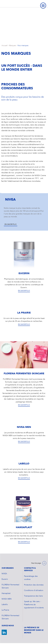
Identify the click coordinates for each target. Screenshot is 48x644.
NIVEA (4, 574)
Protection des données (34, 585)
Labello (5, 605)
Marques (12, 46)
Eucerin (5, 579)
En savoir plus (11, 224)
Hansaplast (6, 593)
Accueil (4, 46)
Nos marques (23, 46)
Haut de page (36, 563)
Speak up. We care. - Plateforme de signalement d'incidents (34, 605)
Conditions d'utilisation (34, 590)
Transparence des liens (33, 596)
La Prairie (5, 610)
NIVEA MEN (7, 599)
